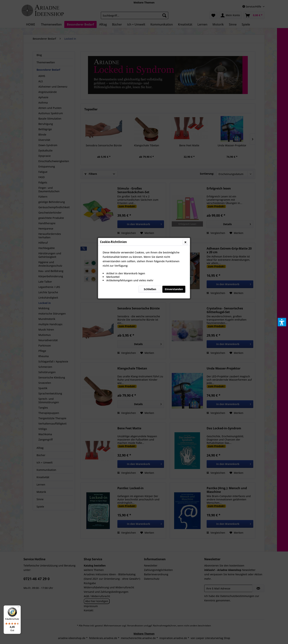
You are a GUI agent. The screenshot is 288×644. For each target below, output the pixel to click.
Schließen (150, 87)
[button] (282, 322)
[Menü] (19, 608)
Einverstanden (174, 87)
